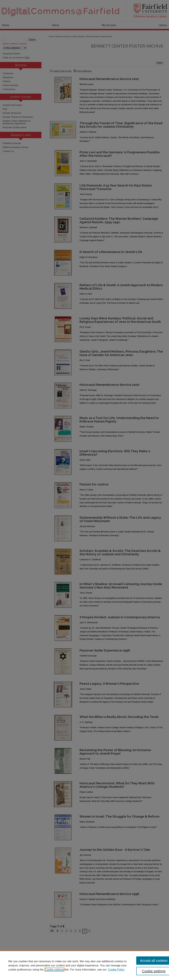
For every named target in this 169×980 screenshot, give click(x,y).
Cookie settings (54, 970)
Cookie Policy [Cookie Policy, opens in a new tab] (116, 970)
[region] (84, 965)
